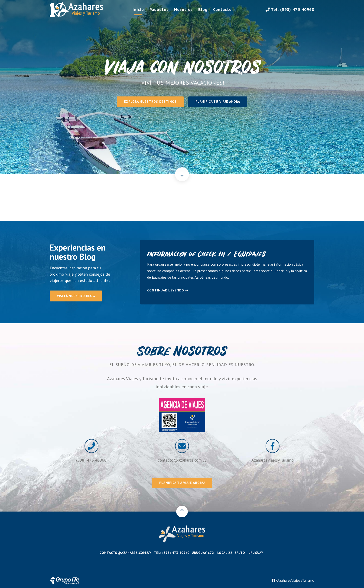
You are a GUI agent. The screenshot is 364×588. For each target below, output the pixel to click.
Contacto (222, 9)
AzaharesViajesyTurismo (273, 460)
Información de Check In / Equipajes (206, 255)
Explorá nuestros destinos (150, 102)
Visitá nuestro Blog (76, 296)
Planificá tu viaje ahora (218, 102)
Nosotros (183, 9)
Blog (203, 9)
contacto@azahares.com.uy (182, 460)
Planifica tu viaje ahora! (182, 483)
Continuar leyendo (168, 290)
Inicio (138, 9)
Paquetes (159, 9)
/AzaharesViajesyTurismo (293, 580)
